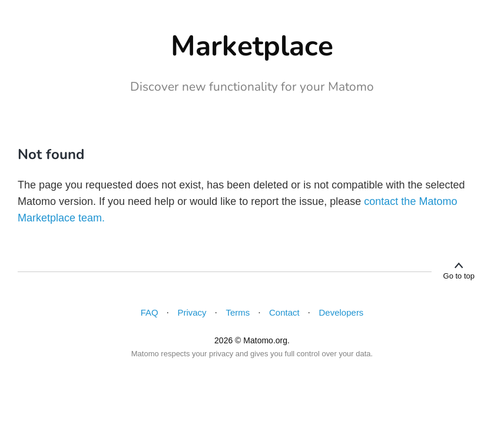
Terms (238, 312)
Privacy (192, 312)
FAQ (150, 312)
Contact (284, 312)
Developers (341, 312)
